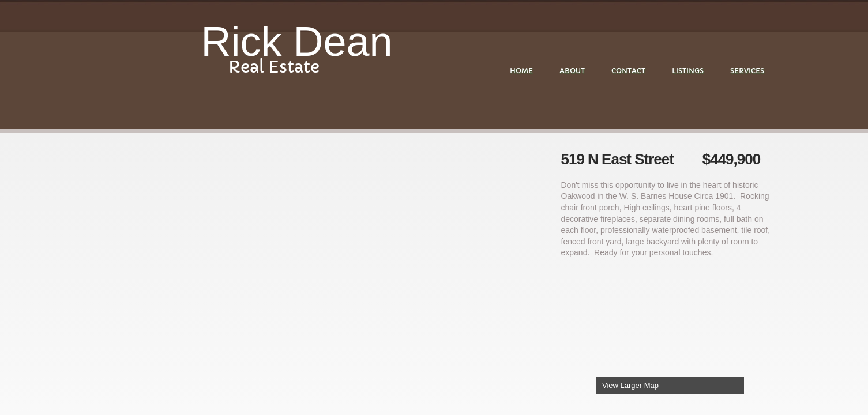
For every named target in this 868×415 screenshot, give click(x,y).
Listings (688, 71)
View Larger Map (630, 385)
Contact (628, 71)
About (572, 71)
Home (521, 71)
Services (747, 71)
